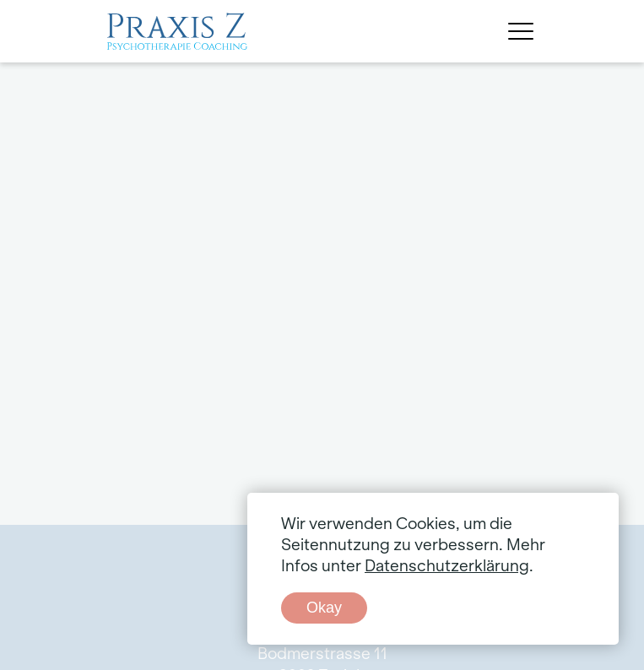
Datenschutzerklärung (447, 566)
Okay (324, 608)
